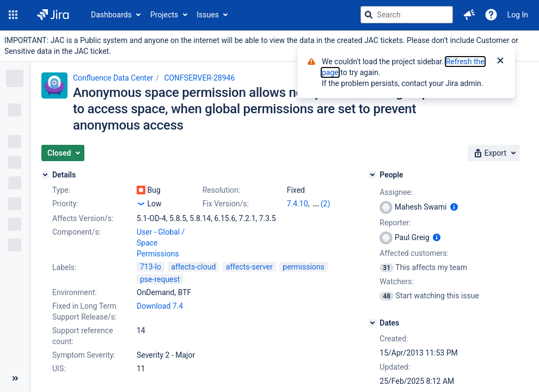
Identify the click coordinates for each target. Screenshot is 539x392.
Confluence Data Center (113, 78)
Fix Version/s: (226, 204)
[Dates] (372, 323)
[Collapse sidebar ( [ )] (15, 378)
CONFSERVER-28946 (199, 78)
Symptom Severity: (84, 355)
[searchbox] (407, 15)
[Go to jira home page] (53, 15)
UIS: (59, 369)
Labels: (64, 267)
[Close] (500, 62)
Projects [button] (164, 15)
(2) (326, 204)
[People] (372, 175)
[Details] (45, 175)
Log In (518, 15)
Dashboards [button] (111, 15)
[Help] (491, 15)
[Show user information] (454, 207)
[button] (13, 15)
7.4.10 (298, 204)
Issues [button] (208, 15)
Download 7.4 (160, 306)
